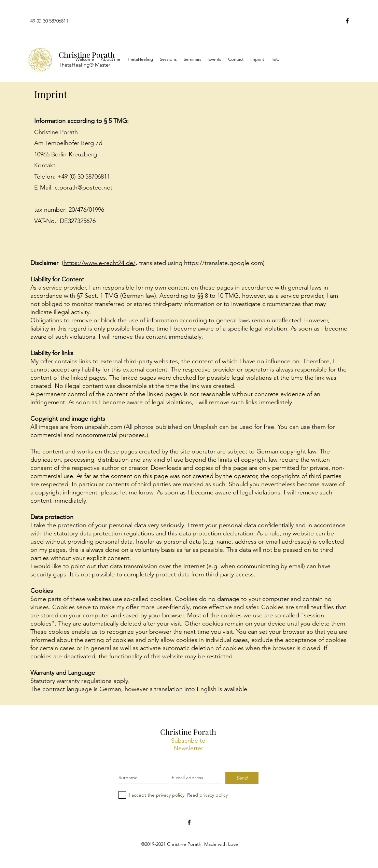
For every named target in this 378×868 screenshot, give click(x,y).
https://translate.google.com (223, 263)
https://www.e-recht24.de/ (100, 263)
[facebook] (189, 822)
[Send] (242, 778)
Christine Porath (188, 732)
